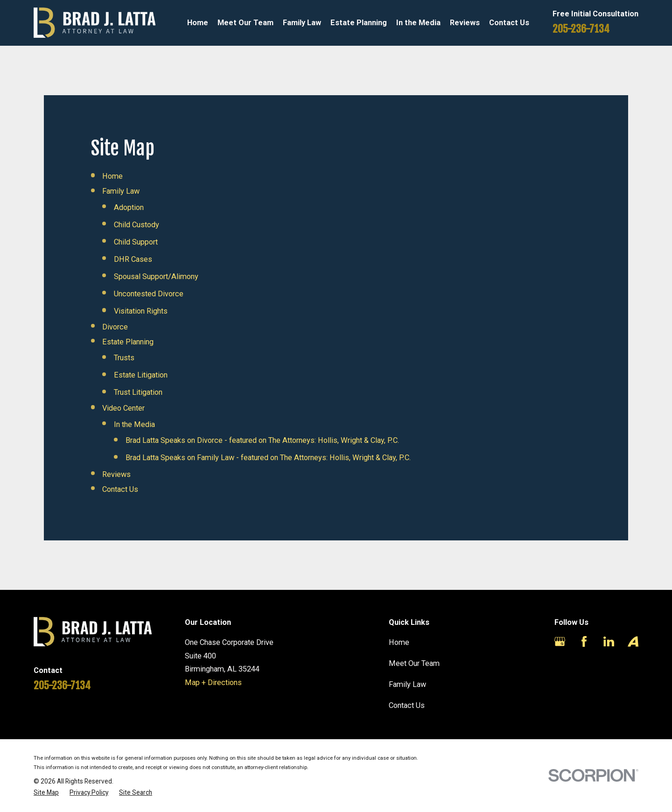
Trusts (124, 358)
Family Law (121, 191)
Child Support (136, 242)
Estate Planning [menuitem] (359, 23)
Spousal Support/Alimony (156, 276)
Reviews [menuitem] (465, 23)
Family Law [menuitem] (302, 23)
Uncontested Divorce (149, 294)
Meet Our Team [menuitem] (245, 23)
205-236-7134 (581, 29)
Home (112, 176)
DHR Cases (133, 259)
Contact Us (120, 489)
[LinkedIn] (609, 641)
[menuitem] (46, 792)
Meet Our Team (414, 663)
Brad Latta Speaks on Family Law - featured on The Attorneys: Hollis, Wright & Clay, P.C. (268, 458)
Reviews (116, 474)
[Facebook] (584, 641)
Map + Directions (213, 682)
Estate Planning (128, 342)
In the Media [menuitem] (418, 23)
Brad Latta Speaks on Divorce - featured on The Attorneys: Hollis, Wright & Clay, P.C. (262, 440)
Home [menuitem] (198, 23)
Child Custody (136, 225)
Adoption (129, 207)
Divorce (115, 327)
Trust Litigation (138, 392)
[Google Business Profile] (560, 641)
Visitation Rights (141, 311)
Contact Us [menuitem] (509, 23)
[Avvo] (633, 641)
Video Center (123, 408)
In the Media (134, 424)
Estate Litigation (141, 375)
